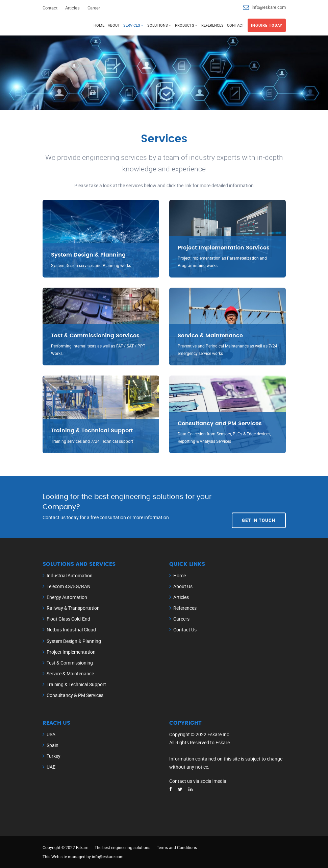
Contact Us (185, 630)
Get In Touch (259, 507)
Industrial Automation (70, 575)
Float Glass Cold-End (68, 619)
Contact (50, 8)
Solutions (158, 25)
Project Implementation (71, 652)
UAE (51, 767)
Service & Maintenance (70, 673)
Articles (72, 8)
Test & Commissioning (70, 663)
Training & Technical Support (76, 684)
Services (132, 25)
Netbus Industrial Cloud (71, 630)
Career (94, 8)
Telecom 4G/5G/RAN (69, 586)
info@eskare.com (269, 7)
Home (99, 25)
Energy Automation (67, 597)
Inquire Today (267, 25)
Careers (181, 619)
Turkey (54, 756)
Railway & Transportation (73, 608)
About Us (183, 586)
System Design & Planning (74, 641)
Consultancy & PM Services (75, 695)
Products (185, 25)
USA (51, 734)
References (212, 25)
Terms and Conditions (177, 847)
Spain (53, 745)
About (114, 25)
